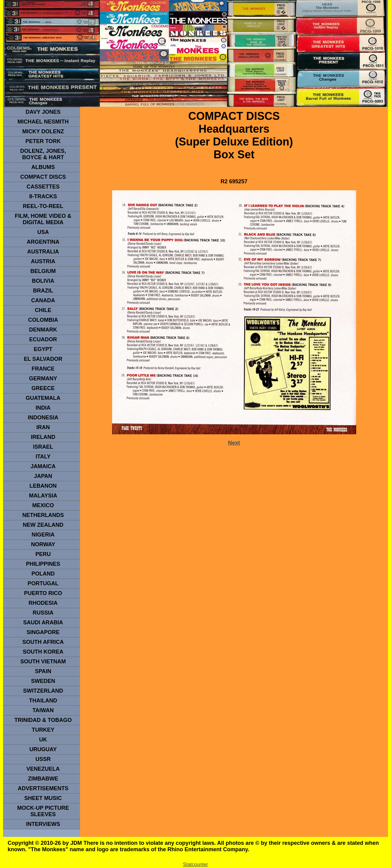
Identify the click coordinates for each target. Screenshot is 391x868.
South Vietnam (43, 662)
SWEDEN (43, 681)
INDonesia (43, 418)
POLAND (43, 574)
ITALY (43, 457)
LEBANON (43, 486)
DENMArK (43, 330)
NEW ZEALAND (43, 525)
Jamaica (43, 466)
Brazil (43, 291)
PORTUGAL (43, 583)
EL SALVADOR (43, 359)
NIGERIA (43, 535)
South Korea (43, 652)
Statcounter (195, 864)
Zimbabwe (43, 779)
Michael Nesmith (43, 122)
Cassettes (43, 187)
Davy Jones (43, 112)
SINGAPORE (43, 632)
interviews (43, 824)
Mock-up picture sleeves (43, 811)
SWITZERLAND (43, 691)
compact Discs (43, 177)
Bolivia (43, 281)
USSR (43, 759)
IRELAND (43, 437)
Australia (43, 252)
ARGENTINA (43, 242)
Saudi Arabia (43, 622)
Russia (43, 613)
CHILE (43, 310)
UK (43, 740)
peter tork (43, 141)
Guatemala (43, 398)
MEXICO (43, 505)
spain (43, 671)
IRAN (43, 427)
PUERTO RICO (43, 593)
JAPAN (43, 476)
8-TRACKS (43, 196)
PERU (43, 554)
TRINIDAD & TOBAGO (43, 720)
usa (43, 232)
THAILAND (43, 701)
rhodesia (43, 603)
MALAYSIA (43, 496)
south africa (43, 642)
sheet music (43, 798)
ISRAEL (43, 447)
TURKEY (43, 730)
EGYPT (43, 349)
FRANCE (43, 369)
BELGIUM (43, 271)
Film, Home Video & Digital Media (43, 219)
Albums (43, 167)
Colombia (43, 320)
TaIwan (43, 710)
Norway (43, 544)
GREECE (43, 388)
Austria (43, 261)
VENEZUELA (43, 769)
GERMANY (43, 378)
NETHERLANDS (43, 515)
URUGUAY (43, 749)
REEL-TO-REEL (43, 206)
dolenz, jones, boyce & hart (43, 154)
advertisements (43, 788)
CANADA (43, 300)
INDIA (43, 408)
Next (234, 443)
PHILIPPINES (43, 564)
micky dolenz (43, 131)
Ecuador (43, 339)
